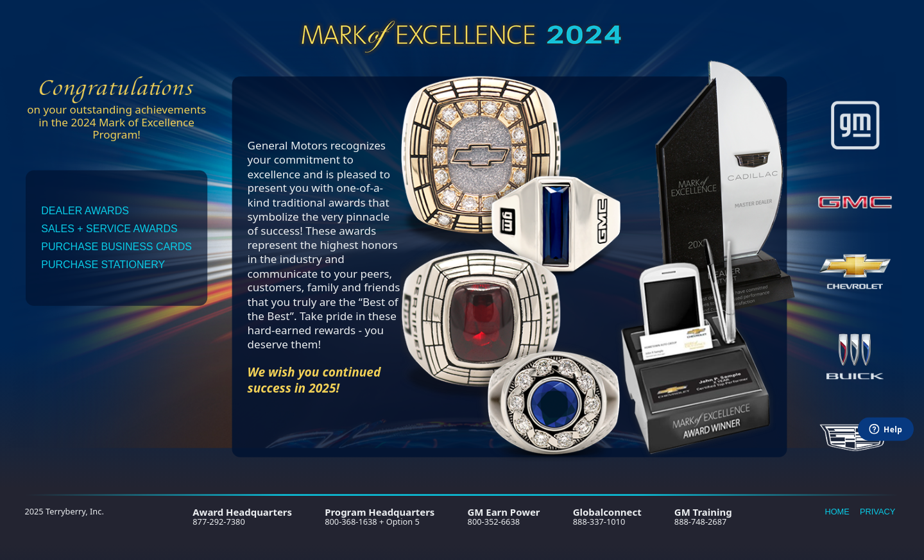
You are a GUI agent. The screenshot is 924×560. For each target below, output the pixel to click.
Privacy (877, 511)
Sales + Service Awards (109, 229)
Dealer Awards (85, 211)
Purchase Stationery (103, 265)
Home (837, 511)
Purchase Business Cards (116, 247)
